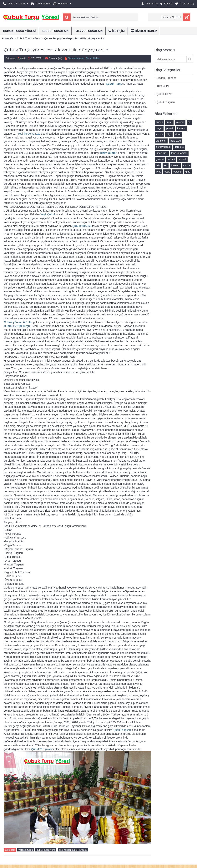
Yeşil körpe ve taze (29, 134)
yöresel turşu (26, 850)
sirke (178, 134)
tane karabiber (179, 153)
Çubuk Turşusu (166, 102)
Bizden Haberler (166, 78)
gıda (188, 172)
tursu (169, 122)
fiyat (158, 172)
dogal (159, 128)
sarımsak (161, 141)
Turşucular (163, 86)
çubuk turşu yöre (46, 850)
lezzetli (182, 159)
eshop (159, 134)
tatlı (158, 165)
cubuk (159, 122)
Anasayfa (8, 38)
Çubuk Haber (165, 94)
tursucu (181, 128)
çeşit (167, 172)
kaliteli (171, 159)
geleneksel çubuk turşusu (73, 850)
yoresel (180, 122)
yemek (170, 128)
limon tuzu (162, 153)
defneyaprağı (163, 147)
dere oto (179, 147)
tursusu (175, 165)
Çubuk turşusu (122, 730)
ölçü (169, 134)
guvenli (160, 159)
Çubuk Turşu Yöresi (29, 38)
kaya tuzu (175, 141)
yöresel (178, 172)
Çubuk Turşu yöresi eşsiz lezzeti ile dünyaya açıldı (74, 38)
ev (189, 122)
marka (187, 165)
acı (166, 165)
